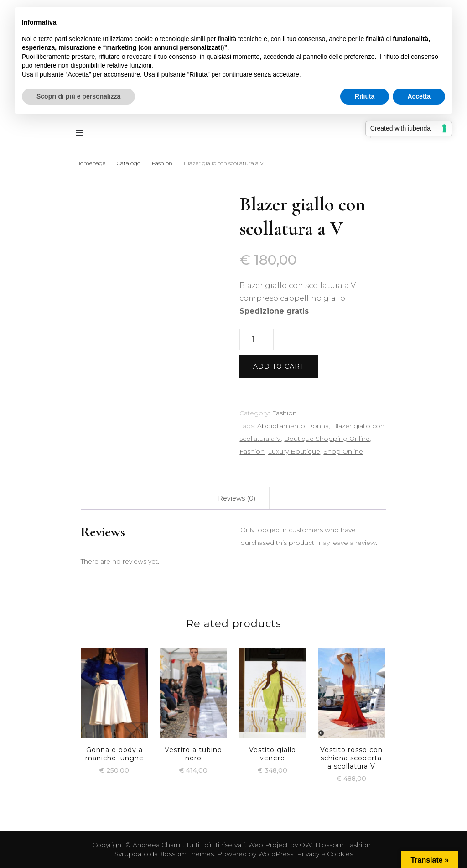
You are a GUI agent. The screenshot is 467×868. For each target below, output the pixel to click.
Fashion (284, 413)
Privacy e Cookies (325, 854)
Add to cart (279, 366)
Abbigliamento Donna (293, 426)
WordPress (276, 854)
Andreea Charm (158, 845)
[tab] (237, 498)
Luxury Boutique (294, 451)
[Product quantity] (256, 340)
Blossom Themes (186, 854)
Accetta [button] (419, 96)
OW (306, 845)
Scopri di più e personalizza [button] (78, 96)
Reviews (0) (237, 498)
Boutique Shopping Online (327, 439)
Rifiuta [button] (365, 96)
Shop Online (343, 451)
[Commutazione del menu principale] (82, 133)
